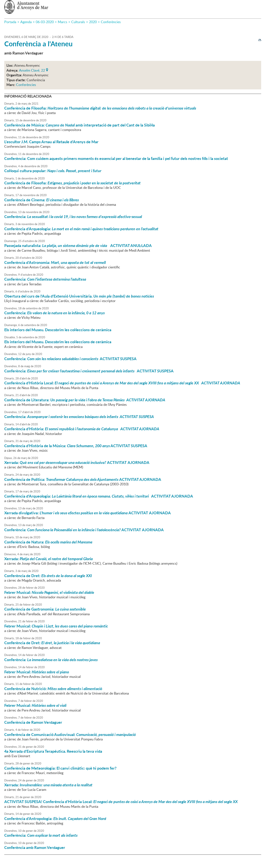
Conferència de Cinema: (42, 200)
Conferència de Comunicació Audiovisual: (70, 734)
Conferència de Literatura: (85, 400)
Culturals (78, 22)
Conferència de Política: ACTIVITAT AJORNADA (83, 479)
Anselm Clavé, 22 (32, 70)
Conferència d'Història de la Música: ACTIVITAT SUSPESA (76, 446)
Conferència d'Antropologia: (55, 818)
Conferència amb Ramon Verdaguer (35, 847)
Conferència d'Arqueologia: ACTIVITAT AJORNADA (99, 496)
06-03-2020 (45, 22)
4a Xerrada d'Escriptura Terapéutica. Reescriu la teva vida (53, 751)
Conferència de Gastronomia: (45, 609)
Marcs (63, 22)
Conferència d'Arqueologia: (81, 229)
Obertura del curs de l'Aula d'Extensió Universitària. (79, 296)
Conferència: (73, 217)
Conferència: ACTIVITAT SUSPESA (70, 359)
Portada (10, 22)
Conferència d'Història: (82, 429)
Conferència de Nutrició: (53, 689)
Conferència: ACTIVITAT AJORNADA (84, 530)
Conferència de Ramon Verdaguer (33, 722)
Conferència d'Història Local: (122, 383)
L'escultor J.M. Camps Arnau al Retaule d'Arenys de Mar (51, 142)
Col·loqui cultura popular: (53, 171)
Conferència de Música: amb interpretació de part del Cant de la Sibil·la (80, 125)
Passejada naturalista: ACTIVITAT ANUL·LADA (78, 245)
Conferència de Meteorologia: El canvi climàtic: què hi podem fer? (60, 768)
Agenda (26, 22)
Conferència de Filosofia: (100, 108)
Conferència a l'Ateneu (38, 44)
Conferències (111, 22)
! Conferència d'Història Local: (121, 802)
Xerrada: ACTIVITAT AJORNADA (77, 462)
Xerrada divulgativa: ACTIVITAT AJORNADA (88, 513)
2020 (93, 22)
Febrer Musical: (49, 592)
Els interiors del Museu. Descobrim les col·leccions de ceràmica (58, 330)
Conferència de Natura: (48, 542)
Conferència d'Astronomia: (55, 262)
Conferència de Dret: (48, 576)
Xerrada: (48, 559)
